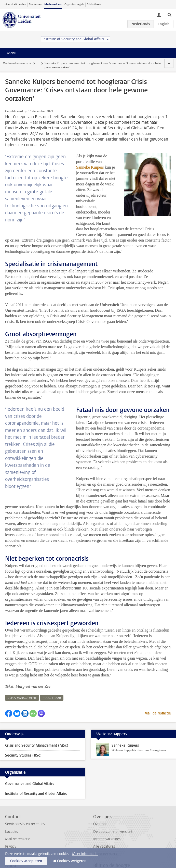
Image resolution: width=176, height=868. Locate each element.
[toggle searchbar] (169, 15)
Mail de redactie (158, 680)
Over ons (100, 790)
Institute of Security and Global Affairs (36, 760)
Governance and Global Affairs (30, 750)
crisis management (22, 664)
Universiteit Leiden (14, 4)
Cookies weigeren (72, 861)
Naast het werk (105, 820)
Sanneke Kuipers (149, 156)
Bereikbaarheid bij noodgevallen (30, 839)
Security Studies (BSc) (23, 722)
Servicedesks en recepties (25, 790)
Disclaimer (13, 820)
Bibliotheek (94, 4)
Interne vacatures (107, 805)
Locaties (11, 798)
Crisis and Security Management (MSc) (37, 712)
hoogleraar (52, 664)
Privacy (11, 813)
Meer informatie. (85, 854)
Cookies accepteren (26, 861)
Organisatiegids (74, 4)
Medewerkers (53, 4)
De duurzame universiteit (113, 798)
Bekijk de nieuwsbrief (110, 839)
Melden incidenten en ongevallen (31, 846)
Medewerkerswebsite (17, 63)
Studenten (35, 4)
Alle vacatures (104, 813)
